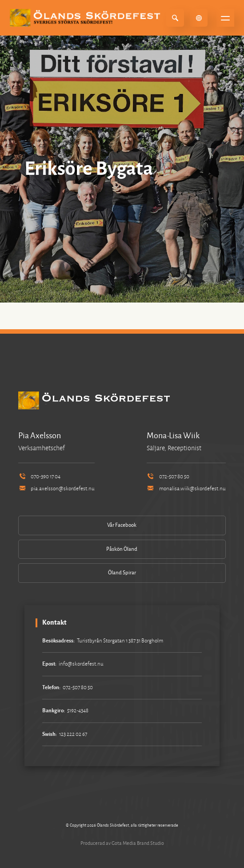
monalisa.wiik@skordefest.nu (186, 489)
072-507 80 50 (168, 477)
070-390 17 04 (39, 477)
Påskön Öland (122, 549)
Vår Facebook (122, 525)
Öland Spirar (122, 573)
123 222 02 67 (73, 734)
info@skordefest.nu (81, 664)
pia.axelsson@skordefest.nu (56, 489)
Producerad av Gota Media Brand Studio (122, 843)
